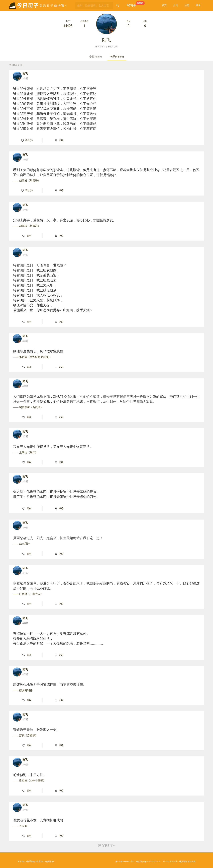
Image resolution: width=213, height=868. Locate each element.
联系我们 (40, 862)
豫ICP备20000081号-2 (125, 862)
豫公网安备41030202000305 (148, 862)
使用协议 (50, 862)
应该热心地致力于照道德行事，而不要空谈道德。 (50, 685)
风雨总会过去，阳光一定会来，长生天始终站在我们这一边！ (58, 538)
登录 (198, 5)
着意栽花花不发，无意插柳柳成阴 (38, 820)
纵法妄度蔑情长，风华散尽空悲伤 (38, 351)
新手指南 (31, 862)
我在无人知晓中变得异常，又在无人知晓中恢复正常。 (53, 447)
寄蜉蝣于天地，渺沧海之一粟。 (36, 730)
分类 (176, 5)
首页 (164, 5)
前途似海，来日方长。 (30, 775)
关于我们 (21, 862)
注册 (187, 5)
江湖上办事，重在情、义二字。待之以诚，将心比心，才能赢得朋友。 (65, 220)
